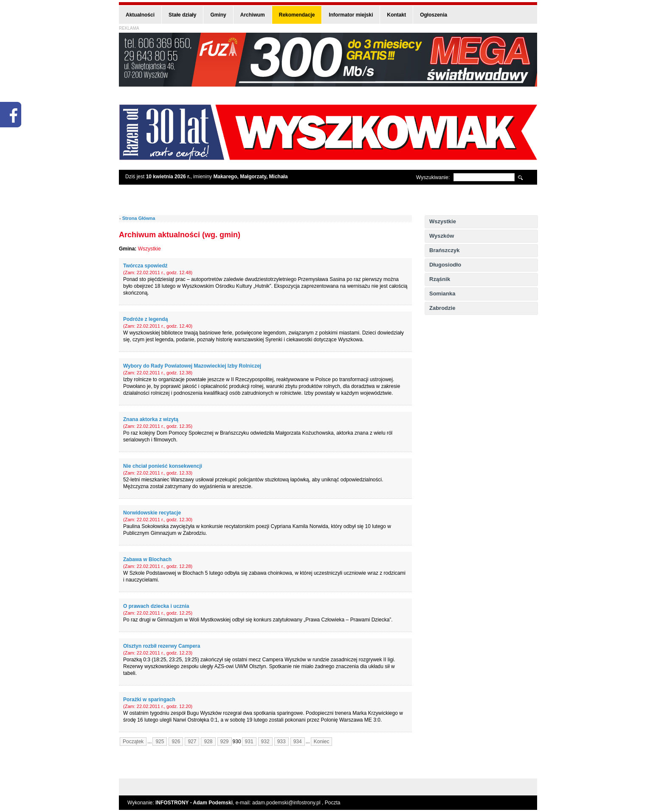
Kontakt (396, 15)
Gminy (218, 15)
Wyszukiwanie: (433, 177)
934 (298, 742)
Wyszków (442, 236)
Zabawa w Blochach (147, 559)
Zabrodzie (442, 308)
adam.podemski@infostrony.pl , (289, 803)
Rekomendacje (297, 15)
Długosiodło (445, 265)
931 (249, 742)
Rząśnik (440, 279)
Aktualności (140, 15)
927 (192, 742)
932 (265, 742)
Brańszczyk (445, 250)
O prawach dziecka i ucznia (156, 606)
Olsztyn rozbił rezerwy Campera (162, 646)
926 (176, 742)
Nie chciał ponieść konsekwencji (163, 466)
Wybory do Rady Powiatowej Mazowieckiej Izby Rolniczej (192, 366)
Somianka (442, 294)
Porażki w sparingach (149, 700)
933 (282, 742)
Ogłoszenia (434, 15)
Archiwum (253, 15)
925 (160, 742)
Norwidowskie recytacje (152, 513)
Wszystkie (443, 221)
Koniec (322, 742)
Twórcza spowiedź (145, 266)
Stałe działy (182, 15)
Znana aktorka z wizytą (151, 419)
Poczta (333, 803)
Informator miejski (351, 15)
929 (225, 742)
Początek (133, 742)
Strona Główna (139, 218)
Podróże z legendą (145, 319)
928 (208, 742)
